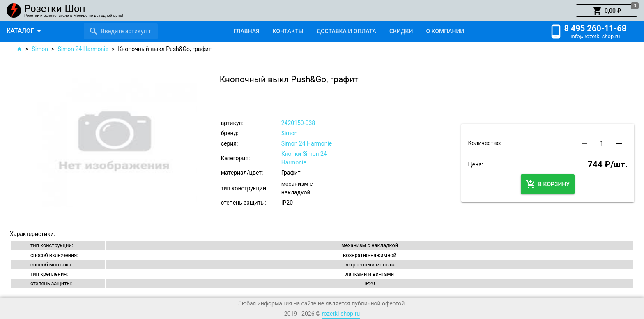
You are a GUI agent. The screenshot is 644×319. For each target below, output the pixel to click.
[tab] (246, 31)
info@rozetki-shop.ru (595, 36)
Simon (40, 49)
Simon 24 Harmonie (83, 49)
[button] (607, 11)
